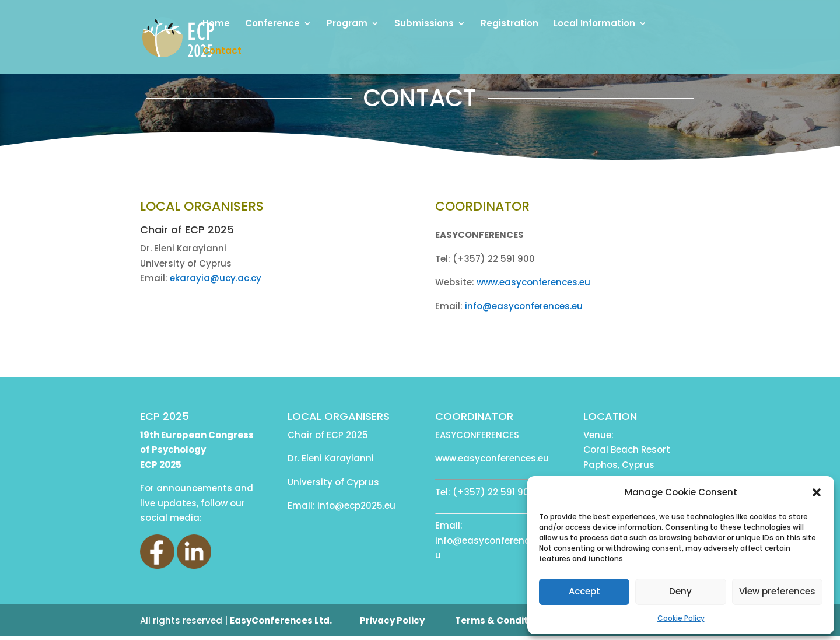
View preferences (777, 591)
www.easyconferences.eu (533, 282)
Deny (680, 591)
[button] (817, 492)
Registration (510, 24)
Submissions (424, 24)
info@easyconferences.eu (524, 306)
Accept (584, 591)
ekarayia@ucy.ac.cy (216, 278)
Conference (272, 24)
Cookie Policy (681, 618)
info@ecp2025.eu (356, 506)
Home (216, 24)
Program (347, 24)
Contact (222, 52)
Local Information (594, 24)
